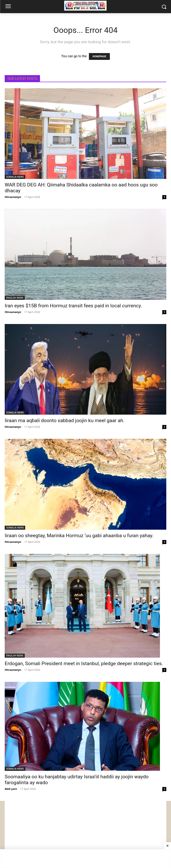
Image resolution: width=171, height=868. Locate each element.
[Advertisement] (85, 834)
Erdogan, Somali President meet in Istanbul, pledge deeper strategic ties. (84, 664)
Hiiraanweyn (13, 197)
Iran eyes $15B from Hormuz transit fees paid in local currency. (73, 306)
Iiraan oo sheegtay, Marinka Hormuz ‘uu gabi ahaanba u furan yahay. (79, 536)
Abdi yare (11, 789)
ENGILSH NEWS (15, 298)
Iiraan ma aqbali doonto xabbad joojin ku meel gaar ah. (65, 420)
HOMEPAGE (99, 56)
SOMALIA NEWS (15, 177)
